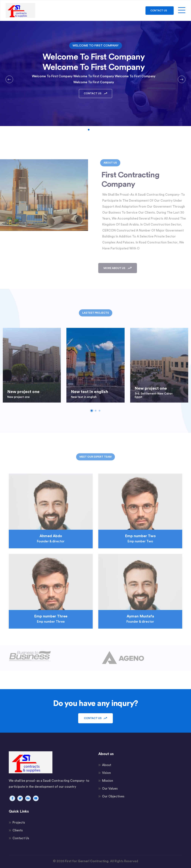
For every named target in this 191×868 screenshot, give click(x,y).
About (107, 765)
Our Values (110, 789)
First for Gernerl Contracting (87, 861)
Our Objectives (113, 796)
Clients (18, 830)
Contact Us (158, 11)
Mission (108, 781)
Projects (19, 823)
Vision (106, 773)
